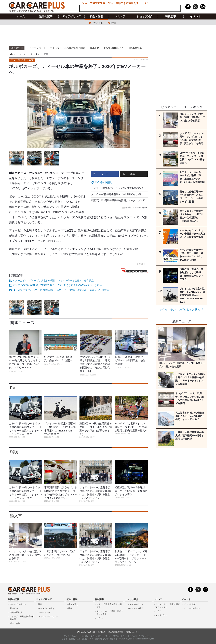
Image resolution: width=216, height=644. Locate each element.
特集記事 (171, 17)
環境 (14, 452)
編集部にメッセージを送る (135, 207)
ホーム (21, 17)
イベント (195, 17)
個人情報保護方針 (116, 632)
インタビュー (161, 615)
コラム (100, 618)
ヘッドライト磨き (46, 608)
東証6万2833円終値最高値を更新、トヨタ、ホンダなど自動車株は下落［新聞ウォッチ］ (138, 200)
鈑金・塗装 (96, 17)
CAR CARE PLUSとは (86, 632)
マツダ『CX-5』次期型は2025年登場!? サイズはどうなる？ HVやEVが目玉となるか (57, 285)
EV (13, 388)
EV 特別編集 (103, 182)
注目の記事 (46, 17)
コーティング (44, 612)
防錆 (113, 23)
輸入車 (16, 516)
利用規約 (102, 632)
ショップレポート (36, 48)
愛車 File (94, 48)
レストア (120, 17)
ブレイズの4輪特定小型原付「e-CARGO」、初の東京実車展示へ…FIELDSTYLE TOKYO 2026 (141, 194)
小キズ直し (97, 23)
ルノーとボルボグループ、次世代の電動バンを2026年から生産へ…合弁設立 (53, 281)
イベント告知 (190, 604)
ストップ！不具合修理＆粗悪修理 (68, 48)
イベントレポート (192, 608)
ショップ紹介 (145, 17)
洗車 (40, 604)
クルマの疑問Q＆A (113, 48)
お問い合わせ (132, 632)
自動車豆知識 (135, 48)
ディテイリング (72, 17)
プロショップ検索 (135, 608)
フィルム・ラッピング (48, 617)
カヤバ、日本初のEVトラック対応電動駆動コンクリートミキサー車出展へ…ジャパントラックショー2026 (147, 188)
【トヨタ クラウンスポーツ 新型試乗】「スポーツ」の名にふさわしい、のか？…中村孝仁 (61, 290)
